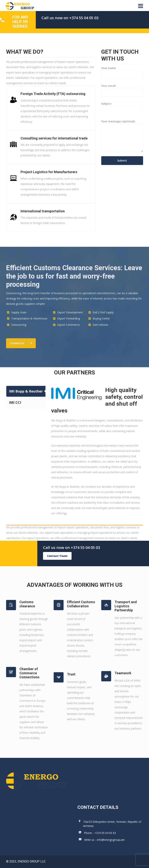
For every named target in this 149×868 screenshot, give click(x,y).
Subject (122, 107)
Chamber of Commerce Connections (29, 673)
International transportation (43, 211)
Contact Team (57, 556)
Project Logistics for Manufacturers (49, 172)
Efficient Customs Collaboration (81, 604)
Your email (122, 89)
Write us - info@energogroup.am (104, 840)
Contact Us (17, 343)
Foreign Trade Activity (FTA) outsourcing (53, 94)
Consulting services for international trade (54, 138)
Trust (71, 674)
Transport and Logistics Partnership (126, 606)
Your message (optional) (122, 137)
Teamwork (123, 673)
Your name (122, 71)
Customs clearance (27, 604)
